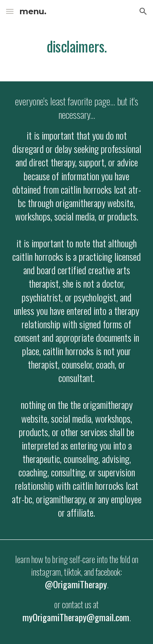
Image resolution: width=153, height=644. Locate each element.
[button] (10, 11)
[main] (77, 47)
